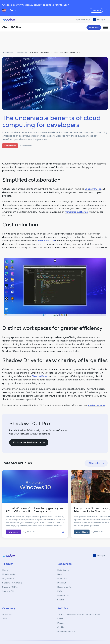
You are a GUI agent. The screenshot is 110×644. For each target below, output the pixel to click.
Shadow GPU (9, 591)
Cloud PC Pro (12, 27)
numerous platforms (76, 212)
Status (61, 600)
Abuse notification (66, 631)
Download (62, 578)
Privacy (61, 623)
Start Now (94, 27)
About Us (7, 614)
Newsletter (63, 595)
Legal (60, 619)
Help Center (63, 570)
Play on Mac (8, 578)
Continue (96, 10)
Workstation (22, 52)
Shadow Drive (40, 376)
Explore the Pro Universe (29, 442)
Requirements (64, 587)
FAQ (60, 591)
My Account (83, 20)
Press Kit (62, 583)
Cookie (61, 627)
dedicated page (97, 405)
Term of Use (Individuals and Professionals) (79, 614)
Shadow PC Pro (93, 189)
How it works (9, 574)
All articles (96, 463)
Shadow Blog (8, 52)
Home (5, 570)
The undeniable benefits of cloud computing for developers (55, 52)
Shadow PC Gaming (12, 583)
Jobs (5, 619)
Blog (60, 574)
